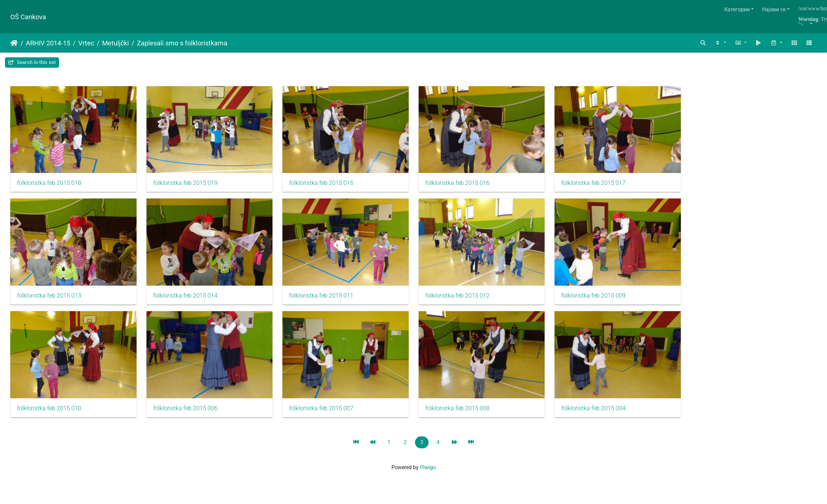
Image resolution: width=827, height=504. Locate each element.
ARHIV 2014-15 (48, 43)
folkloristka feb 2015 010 (49, 415)
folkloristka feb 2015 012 (467, 300)
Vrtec (86, 43)
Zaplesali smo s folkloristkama (182, 43)
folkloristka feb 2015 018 (49, 185)
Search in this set (32, 62)
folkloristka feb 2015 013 (49, 300)
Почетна (14, 43)
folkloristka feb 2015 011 (327, 300)
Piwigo (428, 474)
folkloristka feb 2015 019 (188, 185)
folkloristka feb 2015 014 (188, 300)
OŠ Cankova (28, 17)
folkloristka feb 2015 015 (327, 185)
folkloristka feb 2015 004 (606, 415)
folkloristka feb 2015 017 (606, 185)
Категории (737, 9)
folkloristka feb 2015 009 (606, 300)
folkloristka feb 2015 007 (327, 415)
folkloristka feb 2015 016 (467, 185)
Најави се (774, 9)
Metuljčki (116, 43)
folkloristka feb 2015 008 (467, 415)
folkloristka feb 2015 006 (188, 415)
